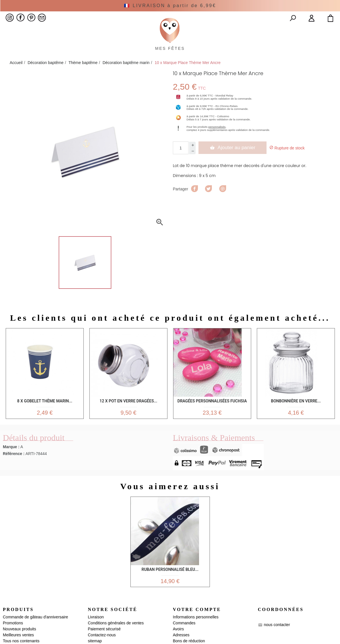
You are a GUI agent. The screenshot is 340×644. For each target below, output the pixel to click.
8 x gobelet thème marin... (45, 413)
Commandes (184, 641)
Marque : (11, 462)
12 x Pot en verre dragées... (128, 413)
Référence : (14, 469)
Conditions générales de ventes (116, 641)
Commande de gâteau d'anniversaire (35, 635)
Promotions (13, 641)
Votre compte (197, 628)
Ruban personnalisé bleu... (170, 584)
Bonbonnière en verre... (296, 413)
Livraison (96, 635)
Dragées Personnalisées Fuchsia (212, 413)
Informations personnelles (196, 635)
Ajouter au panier (233, 161)
